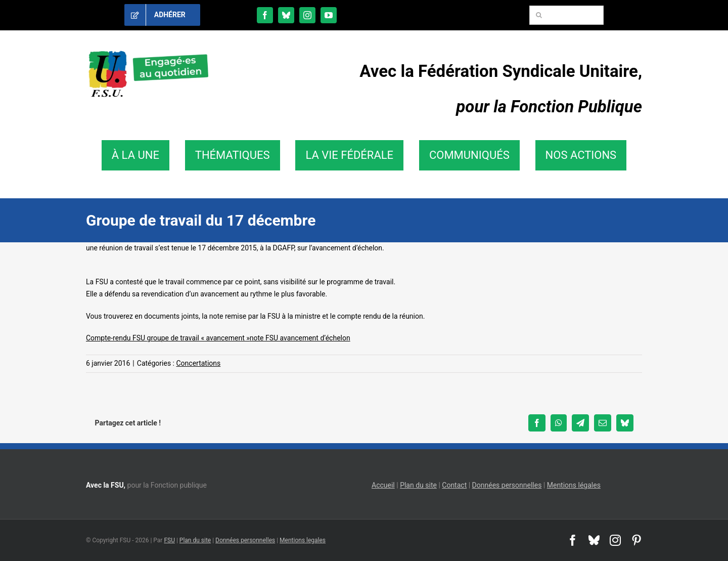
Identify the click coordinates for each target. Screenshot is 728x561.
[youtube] (329, 15)
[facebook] (265, 15)
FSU (169, 540)
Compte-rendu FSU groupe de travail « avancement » (168, 338)
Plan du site (418, 485)
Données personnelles (507, 485)
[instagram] (307, 15)
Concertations (198, 363)
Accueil (383, 485)
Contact (454, 485)
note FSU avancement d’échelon (300, 338)
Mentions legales (303, 540)
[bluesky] (286, 15)
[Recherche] (539, 15)
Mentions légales (574, 485)
